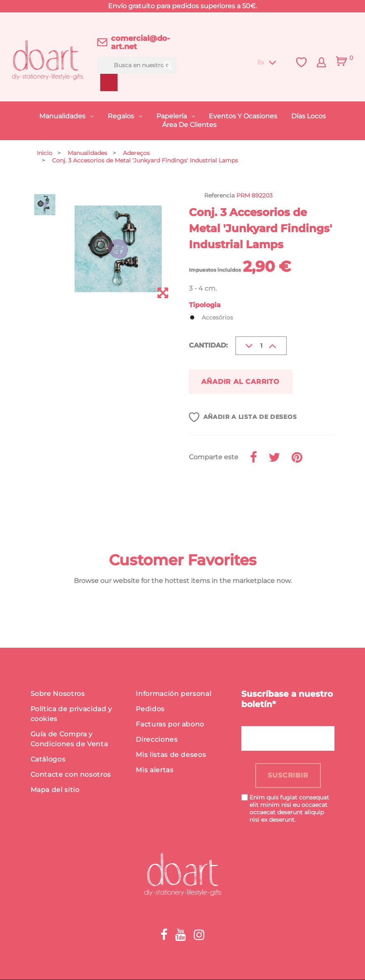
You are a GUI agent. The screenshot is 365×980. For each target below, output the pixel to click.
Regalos (122, 116)
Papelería (172, 116)
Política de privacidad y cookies (71, 714)
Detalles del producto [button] (91, 496)
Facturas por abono (170, 725)
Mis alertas (154, 770)
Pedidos (150, 709)
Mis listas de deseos (171, 755)
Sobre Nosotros (58, 694)
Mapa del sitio (55, 790)
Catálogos (48, 760)
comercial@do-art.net (140, 42)
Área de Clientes (189, 125)
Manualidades (63, 116)
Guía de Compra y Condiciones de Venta (69, 739)
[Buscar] (137, 65)
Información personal (173, 694)
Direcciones (157, 740)
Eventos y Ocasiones (243, 116)
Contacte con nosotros (71, 775)
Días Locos (308, 116)
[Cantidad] (261, 346)
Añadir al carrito (241, 382)
